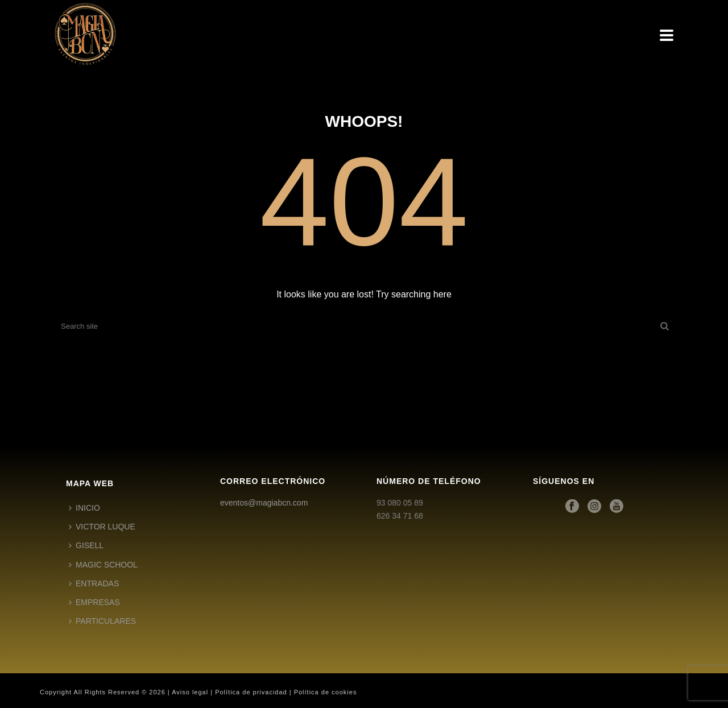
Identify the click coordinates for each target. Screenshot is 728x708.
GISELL (86, 545)
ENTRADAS (94, 583)
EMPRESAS (94, 602)
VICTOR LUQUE (102, 527)
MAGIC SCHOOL (103, 565)
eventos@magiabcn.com (264, 503)
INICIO (84, 508)
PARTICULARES (102, 621)
